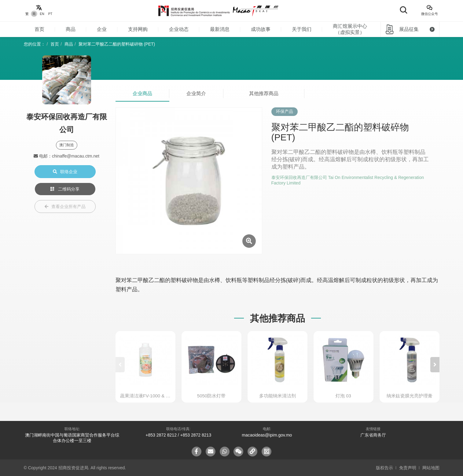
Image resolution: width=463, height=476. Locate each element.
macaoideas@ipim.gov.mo (267, 435)
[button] (435, 365)
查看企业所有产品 (65, 206)
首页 (39, 29)
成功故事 (261, 29)
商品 (71, 29)
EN (42, 14)
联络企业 (65, 172)
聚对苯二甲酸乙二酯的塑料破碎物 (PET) (117, 44)
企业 (102, 29)
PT (50, 14)
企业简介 (196, 93)
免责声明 (408, 468)
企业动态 (179, 29)
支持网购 (138, 29)
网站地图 (431, 468)
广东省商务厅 (373, 435)
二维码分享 (65, 189)
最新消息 (220, 29)
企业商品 (142, 93)
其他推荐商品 (264, 93)
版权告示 (384, 468)
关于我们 (302, 29)
